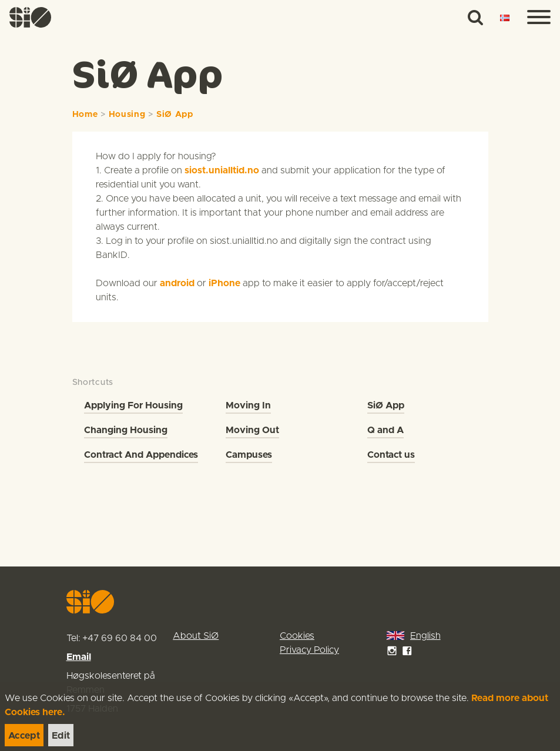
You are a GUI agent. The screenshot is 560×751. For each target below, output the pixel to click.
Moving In (248, 405)
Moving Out (252, 430)
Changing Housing (126, 430)
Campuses (249, 455)
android (177, 283)
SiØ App (175, 115)
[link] (31, 17)
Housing (127, 115)
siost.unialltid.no (222, 170)
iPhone (224, 283)
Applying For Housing (133, 405)
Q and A (385, 430)
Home (85, 115)
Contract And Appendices (141, 455)
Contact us (391, 455)
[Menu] (539, 18)
